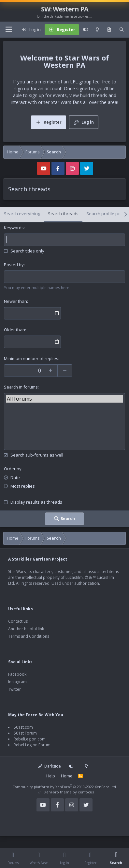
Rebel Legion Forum (32, 745)
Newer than (15, 301)
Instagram (17, 682)
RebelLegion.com (30, 739)
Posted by (14, 265)
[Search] (122, 30)
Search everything (22, 214)
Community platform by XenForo (65, 787)
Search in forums (21, 387)
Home (67, 776)
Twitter (14, 689)
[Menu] (8, 30)
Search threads (63, 214)
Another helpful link (26, 629)
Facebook (17, 674)
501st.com (23, 727)
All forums (64, 399)
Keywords (14, 228)
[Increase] (50, 371)
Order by (13, 469)
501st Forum (25, 733)
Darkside (50, 766)
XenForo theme (58, 792)
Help (51, 776)
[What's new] (109, 30)
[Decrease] (65, 371)
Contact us (18, 621)
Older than (14, 330)
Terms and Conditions (29, 636)
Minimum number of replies (31, 358)
